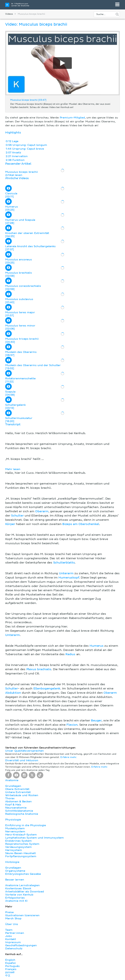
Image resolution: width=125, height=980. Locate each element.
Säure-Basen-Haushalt (21, 853)
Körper (10, 524)
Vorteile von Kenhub (19, 895)
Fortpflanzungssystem (21, 856)
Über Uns (12, 924)
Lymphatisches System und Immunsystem (35, 838)
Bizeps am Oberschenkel (81, 524)
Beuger (96, 721)
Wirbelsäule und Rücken (22, 795)
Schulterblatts (64, 563)
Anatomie (12, 780)
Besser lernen (15, 880)
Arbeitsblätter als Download (25, 892)
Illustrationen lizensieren (22, 915)
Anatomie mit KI (16, 901)
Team (9, 930)
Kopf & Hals (13, 805)
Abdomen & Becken (18, 802)
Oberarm (42, 511)
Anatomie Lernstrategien (22, 885)
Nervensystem (15, 832)
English (10, 960)
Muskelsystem (15, 828)
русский (10, 972)
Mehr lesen (13, 469)
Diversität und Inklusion (22, 760)
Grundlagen (13, 786)
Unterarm (66, 573)
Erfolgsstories (15, 898)
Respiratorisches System (22, 844)
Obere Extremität (17, 789)
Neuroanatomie (16, 808)
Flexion (72, 725)
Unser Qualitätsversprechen (24, 751)
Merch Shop (13, 918)
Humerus (97, 646)
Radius (70, 654)
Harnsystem (14, 850)
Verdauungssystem (18, 847)
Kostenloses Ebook (18, 888)
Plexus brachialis (39, 669)
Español (10, 963)
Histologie (12, 862)
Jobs (8, 936)
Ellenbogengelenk (47, 689)
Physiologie (13, 820)
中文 (8, 976)
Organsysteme (15, 871)
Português (12, 966)
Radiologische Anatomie (22, 814)
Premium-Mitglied (72, 118)
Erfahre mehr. (69, 757)
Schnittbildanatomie (19, 811)
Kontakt (11, 939)
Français (11, 969)
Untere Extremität (18, 792)
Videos (9, 14)
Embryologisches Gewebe (23, 874)
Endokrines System (18, 841)
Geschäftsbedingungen (21, 945)
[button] (62, 581)
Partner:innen (15, 933)
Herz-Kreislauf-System (21, 835)
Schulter (17, 516)
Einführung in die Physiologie (26, 825)
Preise (9, 912)
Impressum (13, 942)
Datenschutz (14, 949)
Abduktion (13, 693)
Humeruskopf (69, 578)
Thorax (10, 798)
